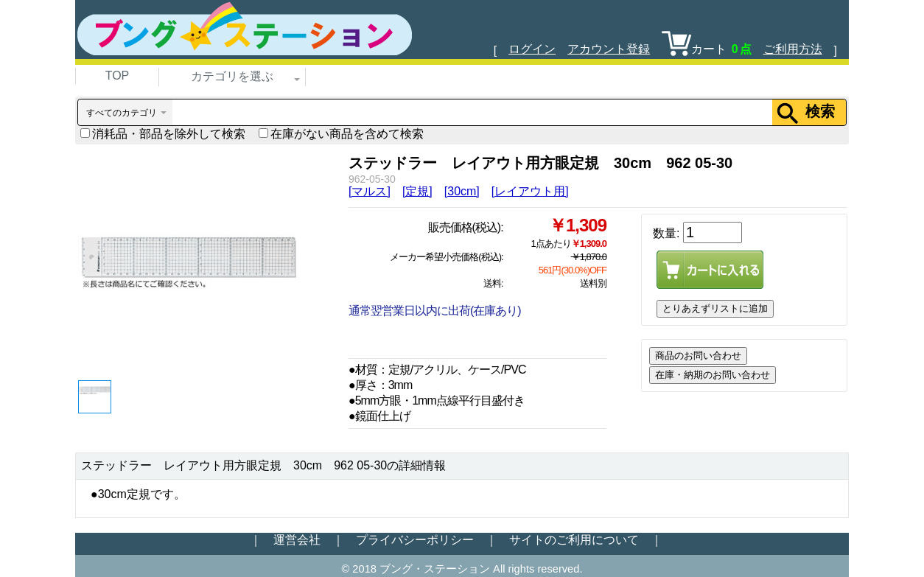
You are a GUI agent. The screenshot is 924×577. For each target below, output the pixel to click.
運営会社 (297, 540)
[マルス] (370, 191)
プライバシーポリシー (415, 540)
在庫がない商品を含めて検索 (341, 134)
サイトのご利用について (574, 540)
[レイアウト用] (530, 191)
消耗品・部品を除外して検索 (163, 134)
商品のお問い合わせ (698, 356)
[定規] (417, 191)
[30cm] (462, 191)
